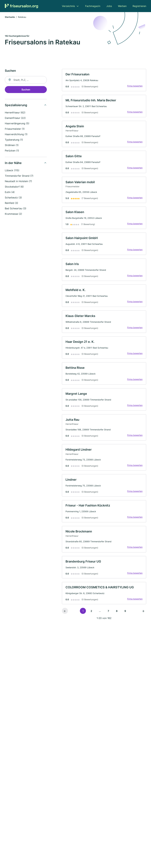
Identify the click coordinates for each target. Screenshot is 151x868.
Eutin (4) (10, 192)
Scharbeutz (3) (13, 198)
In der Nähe (13, 163)
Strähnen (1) (12, 145)
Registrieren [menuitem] (139, 6)
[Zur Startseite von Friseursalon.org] (21, 6)
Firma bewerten (135, 86)
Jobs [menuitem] (109, 6)
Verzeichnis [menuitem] (68, 6)
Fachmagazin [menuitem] (93, 6)
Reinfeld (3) (11, 203)
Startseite (10, 17)
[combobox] (26, 80)
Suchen (26, 90)
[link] (104, 80)
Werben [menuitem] (122, 6)
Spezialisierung (16, 105)
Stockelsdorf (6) (14, 187)
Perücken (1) (12, 151)
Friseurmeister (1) (15, 129)
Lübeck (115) (12, 171)
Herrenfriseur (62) (15, 113)
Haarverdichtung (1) (16, 135)
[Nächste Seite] (143, 615)
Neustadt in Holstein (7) (18, 182)
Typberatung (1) (14, 140)
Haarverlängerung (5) (17, 124)
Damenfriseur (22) (15, 118)
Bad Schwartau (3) (16, 209)
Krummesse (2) (13, 214)
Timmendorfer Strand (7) (19, 176)
